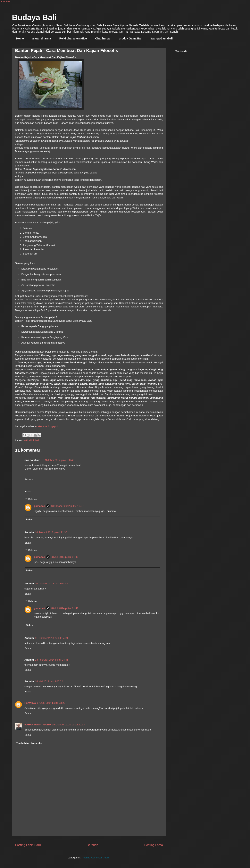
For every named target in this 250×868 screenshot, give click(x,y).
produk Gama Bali (130, 38)
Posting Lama (154, 845)
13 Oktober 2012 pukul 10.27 (67, 506)
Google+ (5, 1)
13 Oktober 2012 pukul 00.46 (58, 460)
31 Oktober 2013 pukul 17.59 (51, 638)
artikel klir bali (32, 440)
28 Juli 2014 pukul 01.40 (65, 557)
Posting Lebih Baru (28, 845)
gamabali (39, 506)
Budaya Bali (34, 17)
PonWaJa (30, 703)
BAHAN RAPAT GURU (38, 725)
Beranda (92, 845)
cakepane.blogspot (47, 426)
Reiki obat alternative (73, 38)
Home (20, 38)
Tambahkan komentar (29, 743)
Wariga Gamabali (162, 38)
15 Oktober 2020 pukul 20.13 (68, 725)
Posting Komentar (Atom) (96, 858)
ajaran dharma (42, 38)
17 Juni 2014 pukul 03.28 (51, 703)
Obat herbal (103, 38)
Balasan (33, 499)
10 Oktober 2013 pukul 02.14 (51, 584)
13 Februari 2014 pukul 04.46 (52, 660)
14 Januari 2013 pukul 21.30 (51, 532)
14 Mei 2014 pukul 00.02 (49, 681)
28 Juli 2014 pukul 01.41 (65, 608)
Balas (28, 492)
